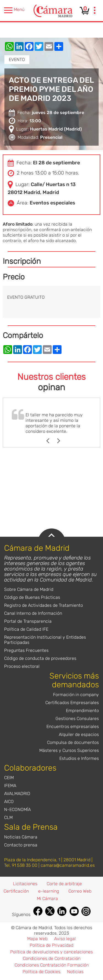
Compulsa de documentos (73, 742)
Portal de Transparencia (28, 621)
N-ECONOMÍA (17, 809)
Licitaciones (25, 884)
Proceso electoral (22, 666)
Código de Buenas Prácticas (32, 597)
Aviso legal (65, 939)
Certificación (16, 891)
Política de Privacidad (51, 945)
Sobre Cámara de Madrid (29, 589)
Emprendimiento (82, 711)
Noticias (75, 972)
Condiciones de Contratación (52, 958)
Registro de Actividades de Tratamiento (44, 605)
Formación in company (76, 695)
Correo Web (80, 891)
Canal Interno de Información (33, 613)
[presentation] (95, 11)
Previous (50, 441)
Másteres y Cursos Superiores (69, 750)
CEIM (9, 778)
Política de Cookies (41, 972)
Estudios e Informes (79, 758)
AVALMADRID (17, 794)
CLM (8, 817)
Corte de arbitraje (64, 884)
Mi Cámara (47, 899)
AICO (9, 802)
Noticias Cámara (21, 837)
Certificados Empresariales (72, 703)
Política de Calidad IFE (26, 629)
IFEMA (10, 786)
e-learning (49, 891)
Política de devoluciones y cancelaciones (51, 952)
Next (61, 441)
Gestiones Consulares (77, 719)
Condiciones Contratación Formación (52, 965)
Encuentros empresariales (73, 726)
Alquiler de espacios (79, 734)
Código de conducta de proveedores (40, 658)
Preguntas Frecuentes (26, 650)
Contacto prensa (21, 845)
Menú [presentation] (14, 10)
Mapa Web (37, 939)
